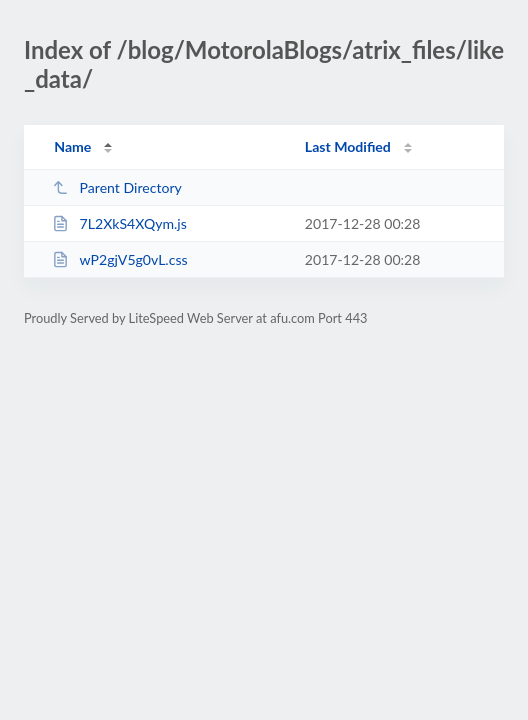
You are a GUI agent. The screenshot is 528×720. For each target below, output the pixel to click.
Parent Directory (117, 187)
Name (72, 146)
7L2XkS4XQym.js (119, 223)
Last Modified (348, 146)
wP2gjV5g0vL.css (119, 259)
